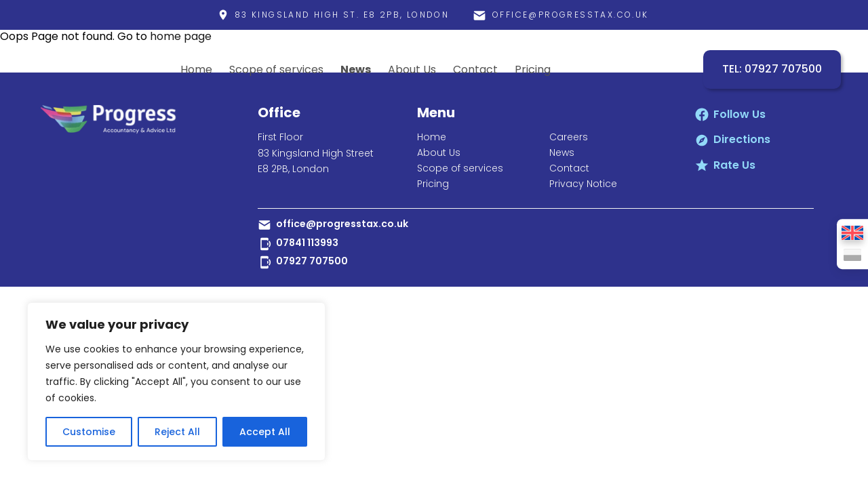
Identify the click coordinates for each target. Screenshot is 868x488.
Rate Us (734, 165)
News (356, 69)
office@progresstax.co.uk (342, 224)
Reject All (177, 432)
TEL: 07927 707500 (772, 69)
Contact (475, 69)
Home (196, 69)
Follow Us (739, 114)
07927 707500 (312, 261)
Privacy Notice (583, 184)
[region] (176, 382)
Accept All (265, 432)
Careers (569, 137)
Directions (742, 139)
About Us (412, 69)
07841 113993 (307, 243)
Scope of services (276, 69)
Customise (89, 432)
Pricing (533, 69)
